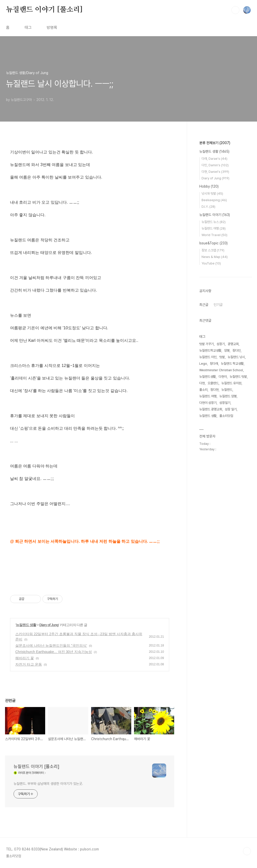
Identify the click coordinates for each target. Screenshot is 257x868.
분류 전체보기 (215, 143)
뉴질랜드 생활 (26, 625)
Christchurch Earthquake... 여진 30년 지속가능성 (54, 652)
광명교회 (233, 344)
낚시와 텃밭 (212, 194)
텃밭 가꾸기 (207, 344)
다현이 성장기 (208, 403)
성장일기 (225, 403)
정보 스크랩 (213, 250)
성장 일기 (231, 409)
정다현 (214, 390)
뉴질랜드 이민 (208, 357)
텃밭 (222, 357)
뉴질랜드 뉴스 (214, 222)
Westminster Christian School (221, 370)
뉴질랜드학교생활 (210, 350)
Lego (203, 364)
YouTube (211, 263)
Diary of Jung (49, 625)
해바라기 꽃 (25, 658)
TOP (247, 851)
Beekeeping (214, 200)
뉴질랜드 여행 (214, 228)
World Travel (214, 235)
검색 (235, 10)
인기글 (218, 305)
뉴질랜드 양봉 (228, 396)
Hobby (209, 186)
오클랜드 (213, 383)
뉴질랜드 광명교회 (211, 409)
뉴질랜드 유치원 (231, 383)
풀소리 (203, 390)
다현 (202, 383)
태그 (28, 28)
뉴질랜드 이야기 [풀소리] (44, 10)
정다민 (237, 350)
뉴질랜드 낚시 (236, 357)
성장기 (221, 344)
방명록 (52, 28)
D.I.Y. (208, 207)
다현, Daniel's (215, 172)
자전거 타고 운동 (29, 664)
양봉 (227, 350)
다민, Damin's (215, 165)
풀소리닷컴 (226, 416)
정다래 (214, 364)
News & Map (215, 257)
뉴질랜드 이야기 (215, 215)
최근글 (204, 305)
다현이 (223, 377)
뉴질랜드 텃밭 (238, 377)
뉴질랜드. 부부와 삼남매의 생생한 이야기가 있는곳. (48, 784)
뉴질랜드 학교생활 (232, 364)
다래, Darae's (214, 159)
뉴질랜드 (227, 390)
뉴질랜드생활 (208, 377)
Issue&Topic (213, 243)
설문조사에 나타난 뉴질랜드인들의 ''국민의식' (51, 645)
